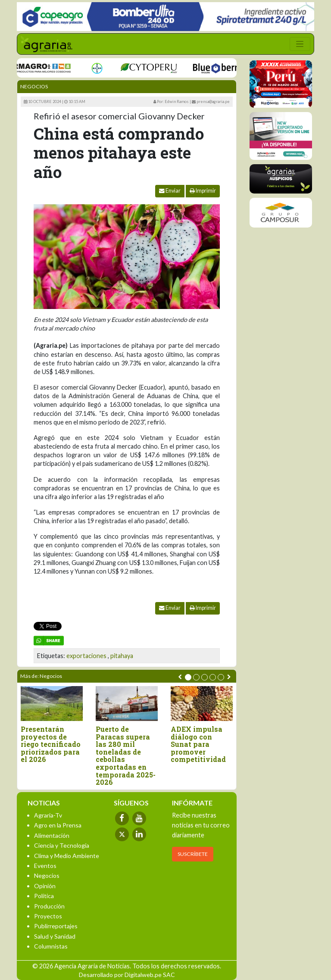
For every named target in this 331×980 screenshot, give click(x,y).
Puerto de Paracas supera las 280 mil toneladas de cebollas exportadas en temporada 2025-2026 (126, 756)
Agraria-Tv (48, 815)
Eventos (45, 866)
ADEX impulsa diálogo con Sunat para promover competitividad (198, 744)
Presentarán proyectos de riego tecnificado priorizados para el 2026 (51, 744)
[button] (188, 677)
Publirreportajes (56, 926)
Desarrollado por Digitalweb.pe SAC (127, 975)
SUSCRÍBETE (193, 854)
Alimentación (52, 835)
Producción (49, 906)
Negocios (34, 86)
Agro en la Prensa (58, 825)
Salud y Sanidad (55, 936)
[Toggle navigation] (300, 44)
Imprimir (203, 191)
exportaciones (86, 656)
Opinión (45, 886)
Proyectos (48, 916)
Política (44, 896)
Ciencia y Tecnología (62, 845)
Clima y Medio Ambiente (67, 856)
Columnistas (51, 946)
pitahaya (122, 656)
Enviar (170, 191)
